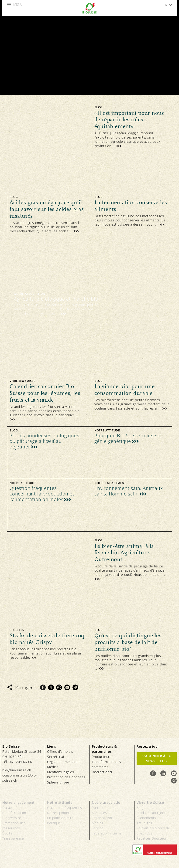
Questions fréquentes (65, 808)
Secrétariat (56, 757)
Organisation (102, 818)
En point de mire (60, 818)
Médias (53, 767)
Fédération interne (107, 833)
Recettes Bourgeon (152, 838)
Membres (99, 813)
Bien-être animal (15, 813)
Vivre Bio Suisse (150, 802)
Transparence (13, 838)
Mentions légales (61, 772)
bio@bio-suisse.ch (17, 770)
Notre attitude (60, 802)
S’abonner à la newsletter (157, 758)
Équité (7, 833)
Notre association (107, 802)
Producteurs (102, 757)
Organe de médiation (64, 762)
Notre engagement (19, 802)
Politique (54, 823)
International (102, 772)
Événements (146, 818)
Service (98, 828)
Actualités (144, 823)
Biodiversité (12, 818)
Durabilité (10, 808)
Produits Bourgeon (151, 813)
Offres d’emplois (60, 751)
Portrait (98, 808)
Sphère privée (58, 782)
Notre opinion (58, 813)
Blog (140, 808)
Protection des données (66, 777)
